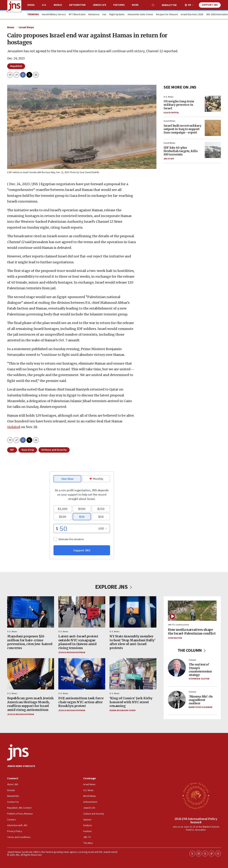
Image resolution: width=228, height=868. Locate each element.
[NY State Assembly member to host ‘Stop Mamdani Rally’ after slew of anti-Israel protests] (133, 612)
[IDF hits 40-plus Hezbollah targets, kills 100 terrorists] (213, 150)
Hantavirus (94, 15)
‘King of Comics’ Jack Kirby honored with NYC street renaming (131, 702)
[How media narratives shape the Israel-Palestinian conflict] (192, 611)
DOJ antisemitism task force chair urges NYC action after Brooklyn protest (81, 702)
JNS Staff (169, 159)
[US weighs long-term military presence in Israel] (213, 104)
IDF (12, 450)
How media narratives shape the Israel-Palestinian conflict (192, 631)
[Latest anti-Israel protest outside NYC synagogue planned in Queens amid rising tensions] (82, 612)
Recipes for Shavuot (167, 15)
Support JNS (210, 5)
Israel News (26, 27)
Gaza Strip (28, 450)
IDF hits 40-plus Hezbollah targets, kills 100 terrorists (181, 151)
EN (190, 5)
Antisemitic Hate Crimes (140, 15)
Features (119, 5)
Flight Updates (117, 15)
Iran (104, 15)
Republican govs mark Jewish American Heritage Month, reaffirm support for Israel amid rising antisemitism (30, 704)
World (58, 5)
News (11, 27)
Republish (16, 66)
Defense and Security (54, 450)
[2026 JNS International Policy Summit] (196, 796)
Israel (31, 5)
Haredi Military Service (54, 15)
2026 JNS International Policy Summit (196, 821)
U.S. (44, 5)
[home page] (14, 6)
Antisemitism (77, 5)
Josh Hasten (175, 638)
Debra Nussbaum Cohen (123, 710)
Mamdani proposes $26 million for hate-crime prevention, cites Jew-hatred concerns (30, 642)
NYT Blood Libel (77, 15)
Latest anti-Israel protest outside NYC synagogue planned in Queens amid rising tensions (78, 642)
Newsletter (169, 5)
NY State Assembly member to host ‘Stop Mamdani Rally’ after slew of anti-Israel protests (132, 642)
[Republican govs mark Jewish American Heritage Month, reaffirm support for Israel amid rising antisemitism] (31, 674)
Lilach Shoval (171, 112)
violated (14, 427)
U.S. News (168, 97)
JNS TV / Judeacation (178, 625)
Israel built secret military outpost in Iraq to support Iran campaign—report (182, 129)
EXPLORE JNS (114, 587)
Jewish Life (99, 5)
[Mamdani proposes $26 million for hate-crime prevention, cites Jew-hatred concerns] (31, 612)
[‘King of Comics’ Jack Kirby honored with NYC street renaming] (133, 674)
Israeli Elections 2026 (192, 15)
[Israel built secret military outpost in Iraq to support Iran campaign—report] (213, 128)
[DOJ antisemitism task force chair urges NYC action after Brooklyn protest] (82, 674)
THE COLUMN (192, 650)
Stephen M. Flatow (199, 679)
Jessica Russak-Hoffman (72, 652)
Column (192, 660)
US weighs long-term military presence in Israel (179, 105)
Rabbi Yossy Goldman (200, 707)
